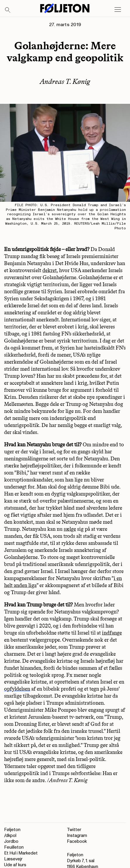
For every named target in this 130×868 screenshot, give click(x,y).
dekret (50, 270)
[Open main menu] (118, 10)
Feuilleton (14, 847)
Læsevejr (13, 859)
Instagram (77, 836)
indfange (112, 633)
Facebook (77, 841)
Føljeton (12, 830)
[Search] (8, 10)
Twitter (74, 830)
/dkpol (10, 836)
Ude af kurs (15, 865)
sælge (70, 529)
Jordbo (11, 841)
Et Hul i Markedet (21, 853)
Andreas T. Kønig (65, 81)
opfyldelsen (17, 689)
